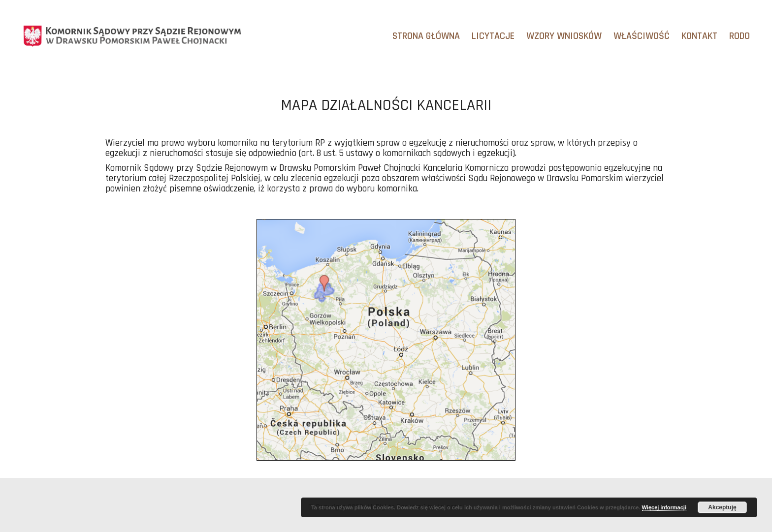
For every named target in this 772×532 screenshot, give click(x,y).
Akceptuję (722, 507)
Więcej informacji (664, 507)
